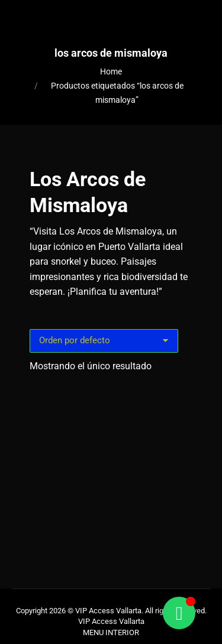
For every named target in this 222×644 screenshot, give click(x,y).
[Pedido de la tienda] (104, 341)
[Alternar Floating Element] (179, 613)
